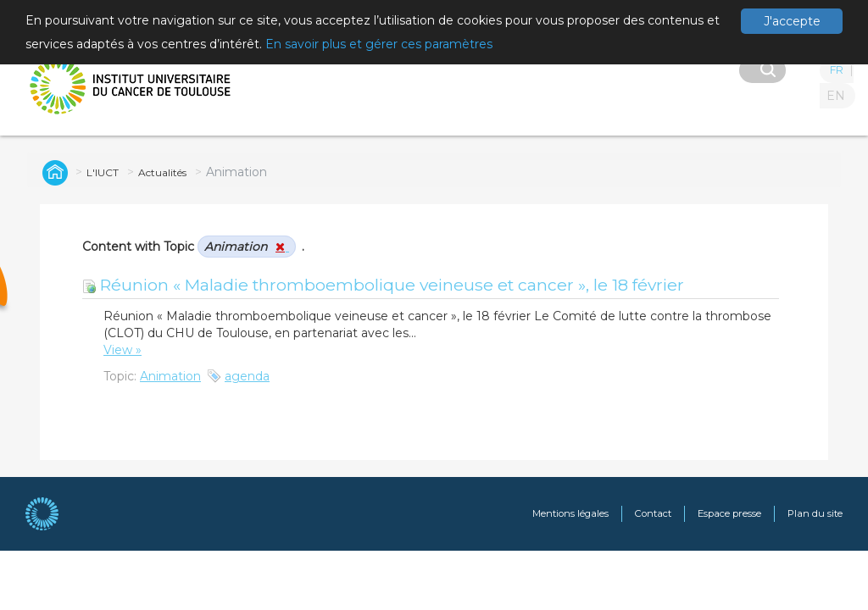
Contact (653, 513)
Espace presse (729, 513)
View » (122, 350)
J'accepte (792, 21)
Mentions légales (570, 513)
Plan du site (815, 513)
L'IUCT (103, 172)
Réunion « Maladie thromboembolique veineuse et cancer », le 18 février (383, 285)
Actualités (162, 172)
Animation (170, 376)
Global (53, 172)
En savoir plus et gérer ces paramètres (379, 44)
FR (837, 70)
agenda (247, 376)
